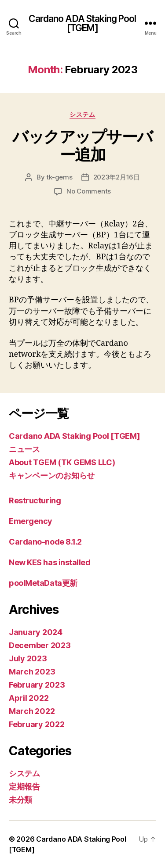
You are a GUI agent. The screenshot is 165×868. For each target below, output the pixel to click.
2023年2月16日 (117, 177)
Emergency (31, 521)
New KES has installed (50, 562)
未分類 (20, 800)
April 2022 (29, 698)
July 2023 (28, 658)
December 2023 (40, 645)
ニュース (24, 449)
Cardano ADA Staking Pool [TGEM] (82, 23)
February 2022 (37, 724)
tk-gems (59, 177)
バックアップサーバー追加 (82, 145)
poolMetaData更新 (43, 583)
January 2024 (36, 632)
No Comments (89, 191)
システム (82, 114)
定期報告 (24, 787)
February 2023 (37, 685)
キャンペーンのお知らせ (52, 475)
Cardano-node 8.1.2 (45, 542)
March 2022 (32, 711)
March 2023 (32, 672)
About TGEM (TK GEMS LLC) (62, 462)
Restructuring (35, 500)
